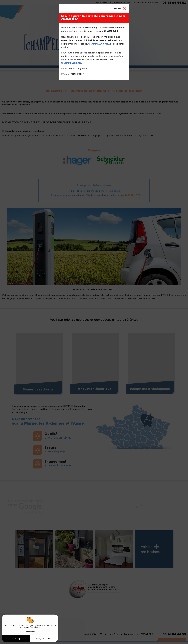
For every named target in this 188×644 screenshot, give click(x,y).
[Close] (120, 8)
